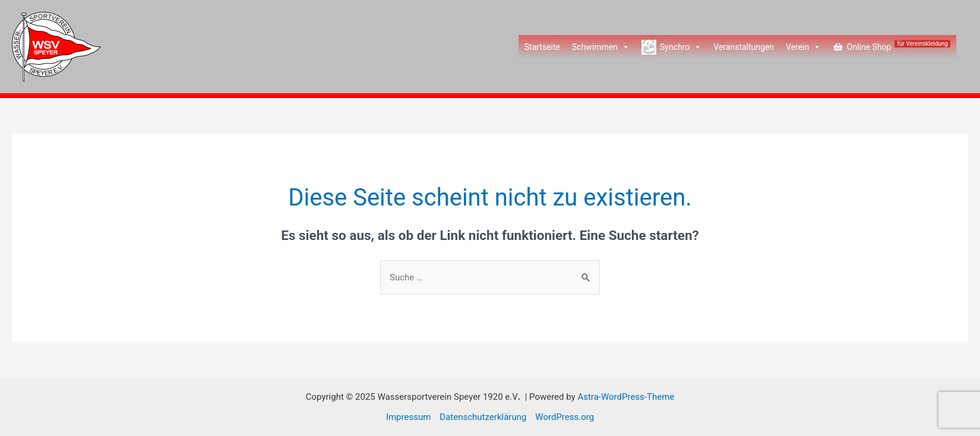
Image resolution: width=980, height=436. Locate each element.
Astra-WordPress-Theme (626, 397)
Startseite (542, 47)
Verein (803, 47)
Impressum (408, 417)
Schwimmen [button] (601, 47)
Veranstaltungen (744, 47)
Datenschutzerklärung (483, 417)
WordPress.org (565, 417)
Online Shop (899, 46)
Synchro (681, 47)
